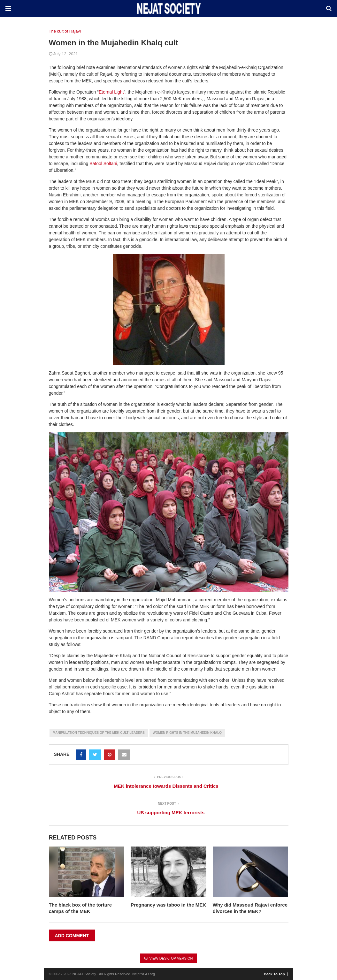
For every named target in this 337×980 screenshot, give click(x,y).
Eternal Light (111, 92)
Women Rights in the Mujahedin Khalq (187, 733)
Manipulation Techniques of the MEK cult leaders (99, 733)
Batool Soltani (103, 163)
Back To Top (276, 974)
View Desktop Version (169, 958)
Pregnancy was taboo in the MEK (168, 905)
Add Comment (72, 936)
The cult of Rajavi (65, 31)
